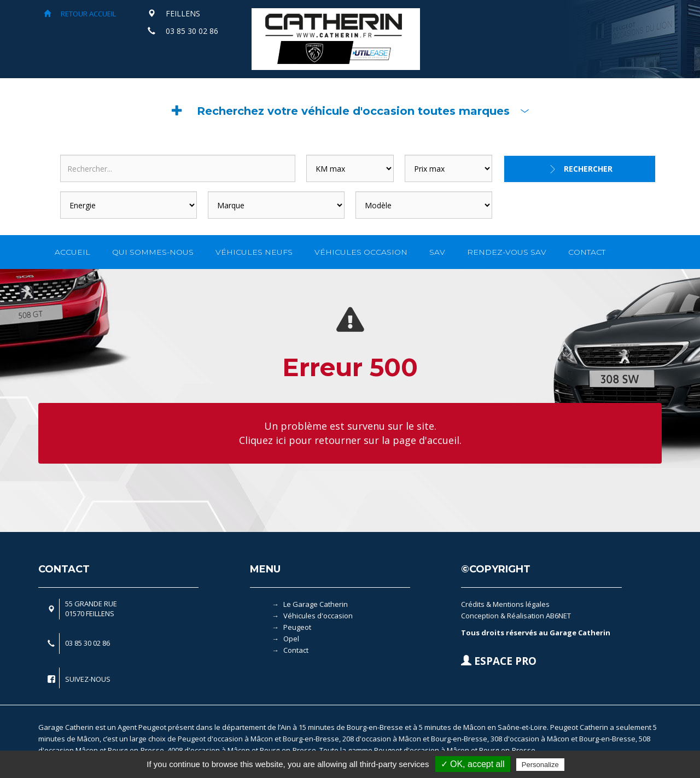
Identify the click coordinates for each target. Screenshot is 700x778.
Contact (296, 650)
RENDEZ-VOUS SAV (507, 252)
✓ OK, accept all (473, 764)
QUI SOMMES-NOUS (153, 252)
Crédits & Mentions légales (505, 604)
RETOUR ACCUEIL (80, 14)
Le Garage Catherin (316, 604)
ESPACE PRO (499, 661)
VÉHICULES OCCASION (361, 252)
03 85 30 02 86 (192, 31)
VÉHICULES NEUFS (254, 252)
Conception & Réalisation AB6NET (516, 616)
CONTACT (587, 252)
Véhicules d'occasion (318, 616)
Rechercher (588, 169)
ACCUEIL (72, 252)
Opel (291, 639)
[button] (350, 111)
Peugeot (297, 627)
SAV (437, 252)
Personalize (540, 765)
